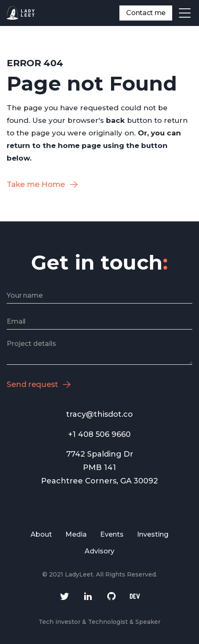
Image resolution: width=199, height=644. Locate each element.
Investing (153, 534)
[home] (21, 13)
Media (76, 534)
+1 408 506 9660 (99, 434)
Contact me (146, 13)
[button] (185, 13)
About (41, 534)
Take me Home (36, 184)
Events (112, 534)
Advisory (99, 551)
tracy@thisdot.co (99, 414)
